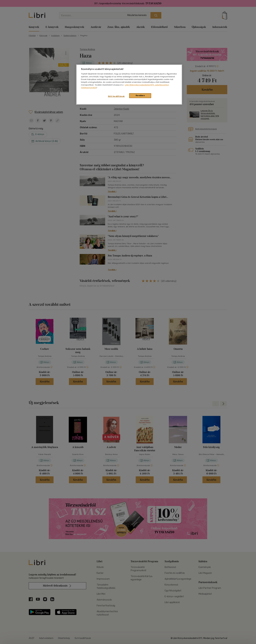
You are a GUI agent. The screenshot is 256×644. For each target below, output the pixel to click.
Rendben (140, 95)
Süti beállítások (116, 96)
